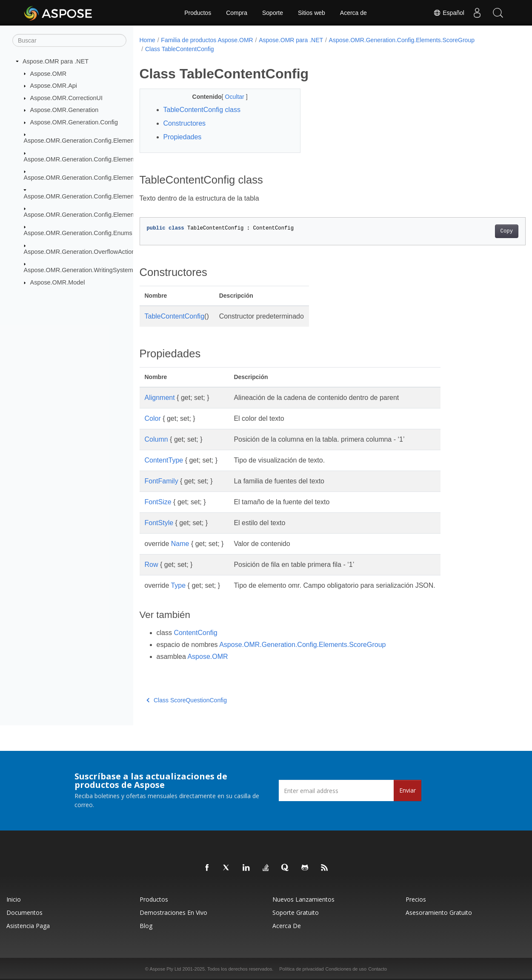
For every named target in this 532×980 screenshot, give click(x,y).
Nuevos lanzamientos (303, 899)
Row (152, 565)
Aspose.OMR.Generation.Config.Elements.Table (90, 215)
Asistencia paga (28, 926)
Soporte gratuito (296, 912)
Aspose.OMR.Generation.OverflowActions (81, 252)
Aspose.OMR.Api (54, 86)
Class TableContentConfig (180, 49)
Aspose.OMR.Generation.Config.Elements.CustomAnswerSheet (111, 159)
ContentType (164, 460)
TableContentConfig (175, 316)
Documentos (24, 912)
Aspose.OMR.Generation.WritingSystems (80, 270)
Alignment (160, 398)
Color (153, 418)
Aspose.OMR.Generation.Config (74, 122)
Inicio (14, 899)
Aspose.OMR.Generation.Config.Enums (78, 233)
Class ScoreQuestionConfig (187, 700)
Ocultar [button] (230, 97)
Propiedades (183, 137)
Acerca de (353, 13)
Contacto (378, 969)
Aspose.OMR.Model (58, 282)
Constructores (185, 123)
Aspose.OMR (49, 73)
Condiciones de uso (346, 969)
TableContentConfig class (202, 110)
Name (180, 544)
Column (156, 439)
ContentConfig (195, 633)
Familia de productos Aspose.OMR (207, 40)
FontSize (158, 502)
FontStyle (159, 523)
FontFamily (162, 481)
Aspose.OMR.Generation (64, 110)
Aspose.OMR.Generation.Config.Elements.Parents (93, 178)
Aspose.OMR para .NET (56, 61)
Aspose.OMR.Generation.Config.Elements (81, 141)
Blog (146, 926)
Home (147, 40)
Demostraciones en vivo (173, 912)
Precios (416, 899)
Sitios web (312, 13)
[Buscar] (69, 40)
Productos (198, 13)
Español (449, 13)
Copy (480, 231)
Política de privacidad (302, 969)
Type (178, 585)
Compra (237, 13)
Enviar (408, 790)
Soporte (273, 13)
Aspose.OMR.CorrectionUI (66, 98)
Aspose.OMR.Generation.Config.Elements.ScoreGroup (99, 196)
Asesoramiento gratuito (439, 912)
